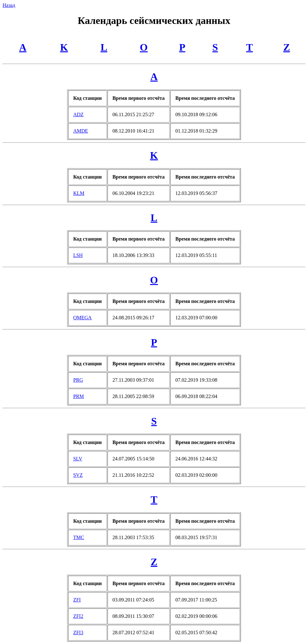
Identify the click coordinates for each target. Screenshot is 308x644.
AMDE (81, 131)
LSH (78, 255)
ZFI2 (78, 616)
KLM (79, 193)
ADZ (78, 114)
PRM (78, 396)
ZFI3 (78, 633)
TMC (79, 537)
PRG (78, 380)
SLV (78, 459)
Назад (9, 5)
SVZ (78, 475)
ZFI (77, 600)
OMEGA (82, 318)
